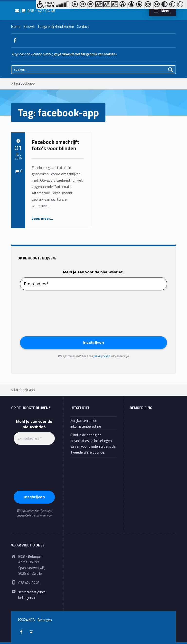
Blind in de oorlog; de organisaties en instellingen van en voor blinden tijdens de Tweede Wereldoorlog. (93, 444)
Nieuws (29, 27)
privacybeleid (102, 356)
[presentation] (40, 313)
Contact (83, 27)
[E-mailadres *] (93, 284)
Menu (166, 11)
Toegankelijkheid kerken (56, 27)
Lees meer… (42, 218)
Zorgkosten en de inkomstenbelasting (86, 423)
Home (16, 27)
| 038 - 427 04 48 (35, 10)
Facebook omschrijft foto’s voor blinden (56, 145)
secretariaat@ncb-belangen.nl (33, 595)
